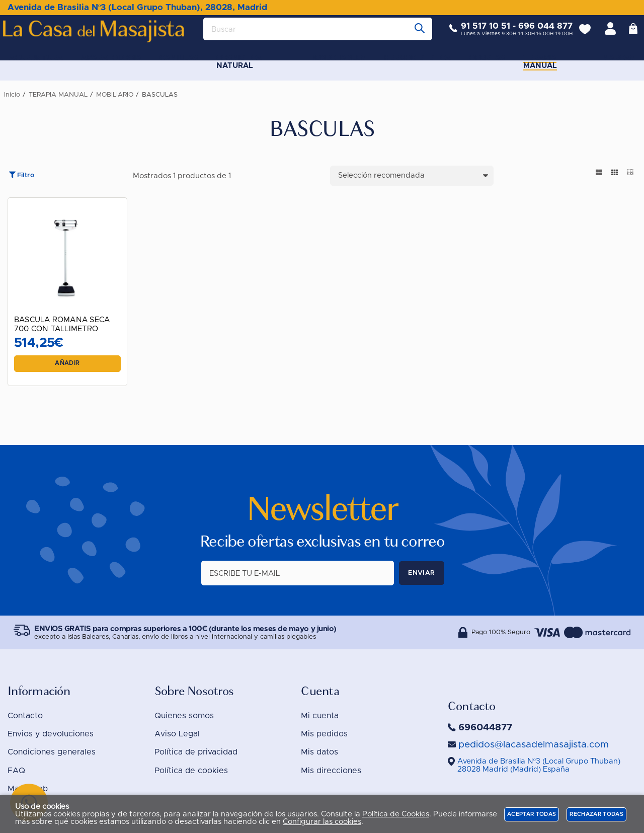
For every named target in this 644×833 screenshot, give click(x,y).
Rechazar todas (596, 814)
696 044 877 (538, 34)
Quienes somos (184, 716)
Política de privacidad (196, 752)
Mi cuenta (320, 716)
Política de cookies (191, 771)
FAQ (16, 771)
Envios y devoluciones (51, 734)
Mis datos (319, 752)
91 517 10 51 (478, 34)
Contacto (25, 716)
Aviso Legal (177, 734)
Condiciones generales (52, 752)
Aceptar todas (532, 814)
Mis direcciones (331, 771)
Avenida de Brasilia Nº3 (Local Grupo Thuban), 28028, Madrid (137, 7)
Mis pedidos (324, 734)
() (539, 765)
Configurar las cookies (322, 822)
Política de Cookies (396, 814)
